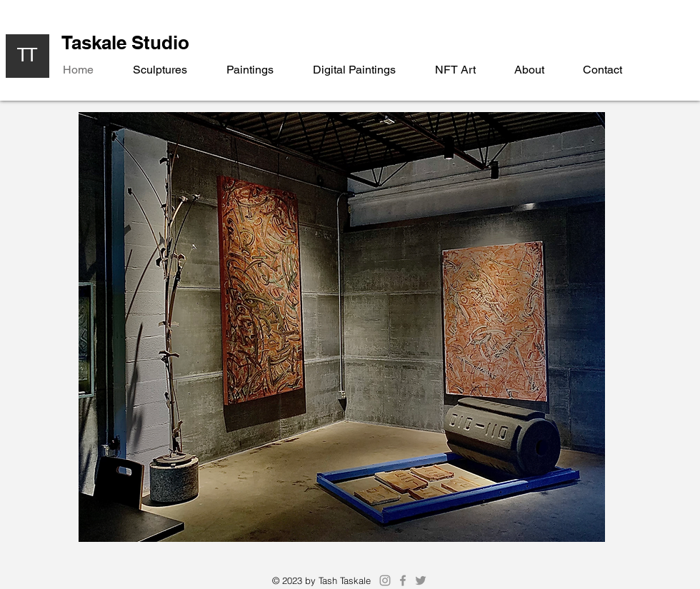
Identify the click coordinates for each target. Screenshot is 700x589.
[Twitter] (421, 580)
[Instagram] (385, 580)
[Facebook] (403, 580)
